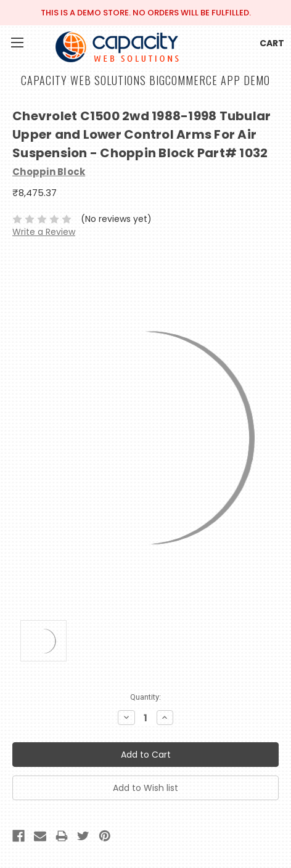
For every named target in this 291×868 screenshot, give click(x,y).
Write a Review (44, 232)
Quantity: (145, 697)
